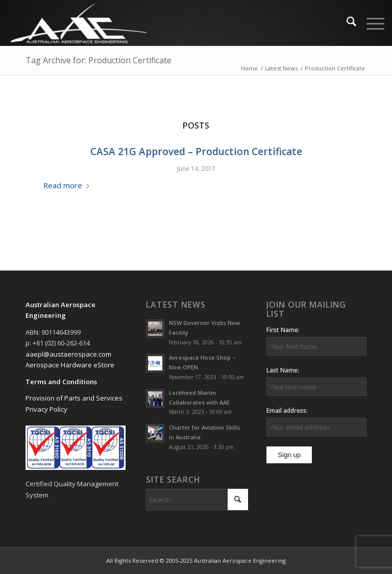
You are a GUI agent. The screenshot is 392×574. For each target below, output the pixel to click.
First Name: (283, 330)
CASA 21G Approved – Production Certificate (196, 152)
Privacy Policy (46, 409)
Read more (67, 185)
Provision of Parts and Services (74, 398)
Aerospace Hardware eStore (70, 365)
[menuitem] (346, 23)
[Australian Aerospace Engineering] (79, 23)
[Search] (346, 23)
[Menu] (370, 23)
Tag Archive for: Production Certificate (99, 60)
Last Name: (283, 370)
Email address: (287, 410)
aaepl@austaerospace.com (68, 354)
